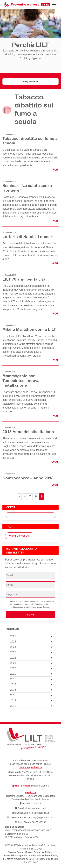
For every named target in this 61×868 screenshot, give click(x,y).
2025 (31, 642)
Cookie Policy (33, 852)
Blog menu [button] (30, 82)
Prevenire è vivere (30, 4)
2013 (31, 701)
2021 (31, 663)
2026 (31, 636)
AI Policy (47, 852)
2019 (31, 674)
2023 (31, 652)
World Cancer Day (20, 536)
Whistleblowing (50, 855)
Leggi (55, 169)
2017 (31, 684)
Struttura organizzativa (30, 767)
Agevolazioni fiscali (29, 855)
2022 (31, 658)
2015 (31, 695)
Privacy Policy (16, 852)
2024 (31, 647)
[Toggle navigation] (54, 4)
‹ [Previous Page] (25, 496)
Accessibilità (10, 855)
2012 (31, 706)
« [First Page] (19, 496)
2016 (31, 690)
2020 (31, 668)
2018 (31, 679)
